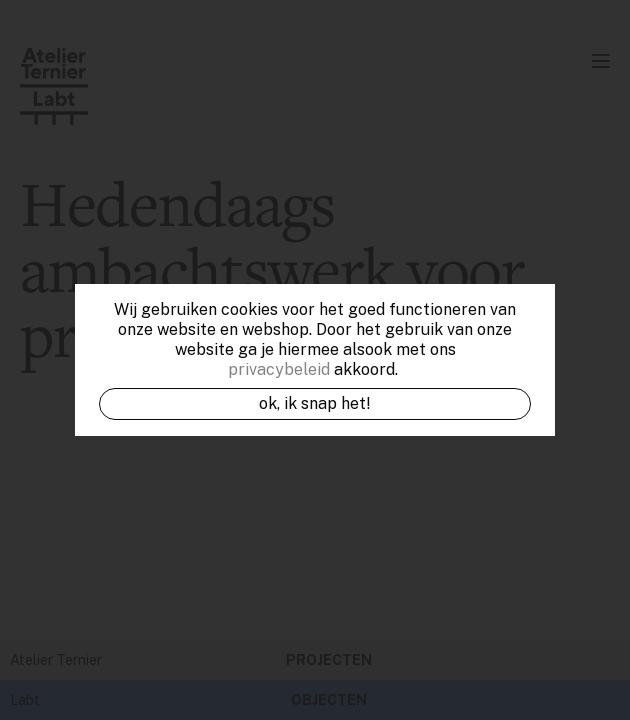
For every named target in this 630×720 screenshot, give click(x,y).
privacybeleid (279, 369)
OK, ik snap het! (315, 403)
